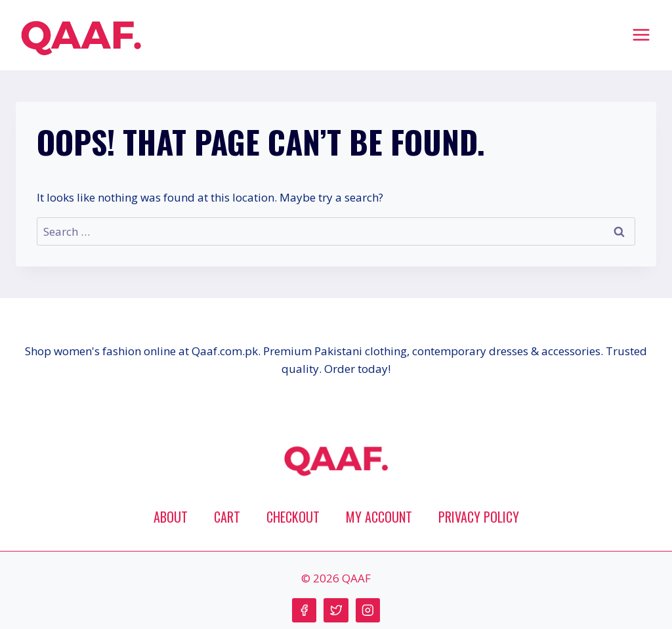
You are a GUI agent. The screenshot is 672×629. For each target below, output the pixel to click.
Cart (227, 517)
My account (379, 517)
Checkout (293, 517)
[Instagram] (368, 610)
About (171, 517)
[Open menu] (641, 34)
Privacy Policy (479, 517)
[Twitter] (336, 610)
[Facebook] (304, 610)
